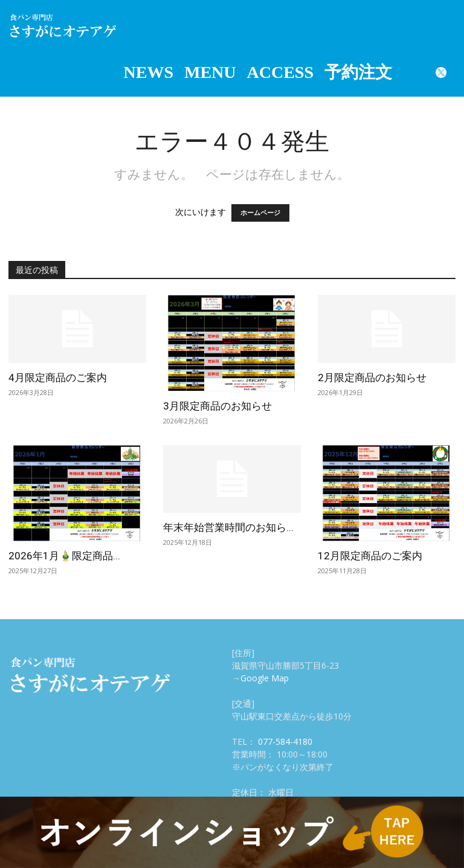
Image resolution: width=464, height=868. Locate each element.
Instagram (412, 72)
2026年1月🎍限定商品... (64, 556)
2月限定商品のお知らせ (372, 378)
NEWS (149, 72)
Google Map (265, 678)
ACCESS (280, 72)
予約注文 (358, 72)
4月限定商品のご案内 (58, 378)
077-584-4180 (285, 741)
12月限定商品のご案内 (370, 556)
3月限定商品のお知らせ (217, 406)
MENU (210, 72)
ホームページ (260, 213)
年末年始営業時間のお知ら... (228, 527)
